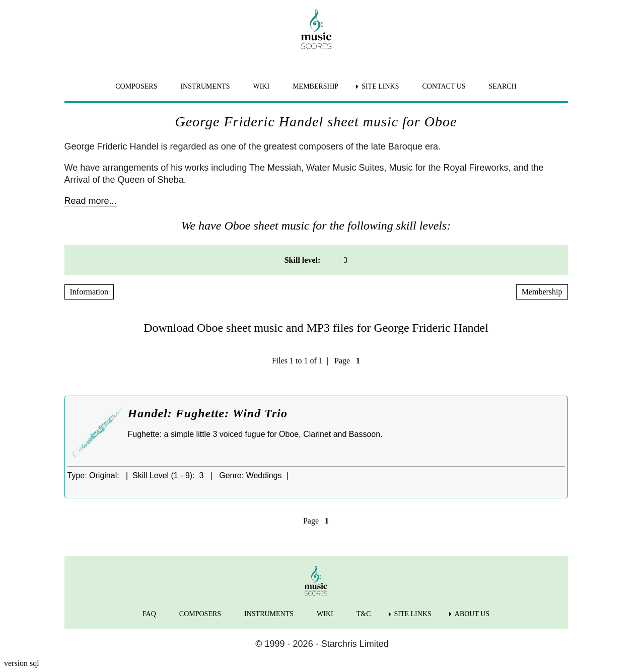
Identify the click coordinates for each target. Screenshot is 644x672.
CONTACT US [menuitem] (444, 86)
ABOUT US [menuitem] (472, 614)
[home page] (316, 29)
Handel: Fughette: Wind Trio (208, 413)
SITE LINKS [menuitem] (380, 86)
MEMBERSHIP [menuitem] (315, 86)
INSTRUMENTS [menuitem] (205, 86)
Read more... (91, 201)
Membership (542, 292)
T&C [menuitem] (364, 614)
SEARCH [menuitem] (503, 86)
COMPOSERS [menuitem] (136, 86)
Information (89, 292)
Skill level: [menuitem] (303, 260)
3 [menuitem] (345, 260)
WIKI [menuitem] (261, 86)
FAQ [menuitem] (149, 614)
